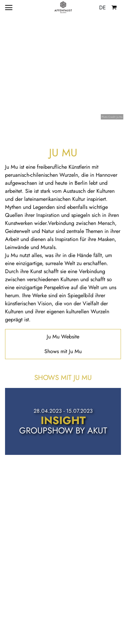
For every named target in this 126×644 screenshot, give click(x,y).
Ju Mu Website (63, 337)
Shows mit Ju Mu (63, 351)
